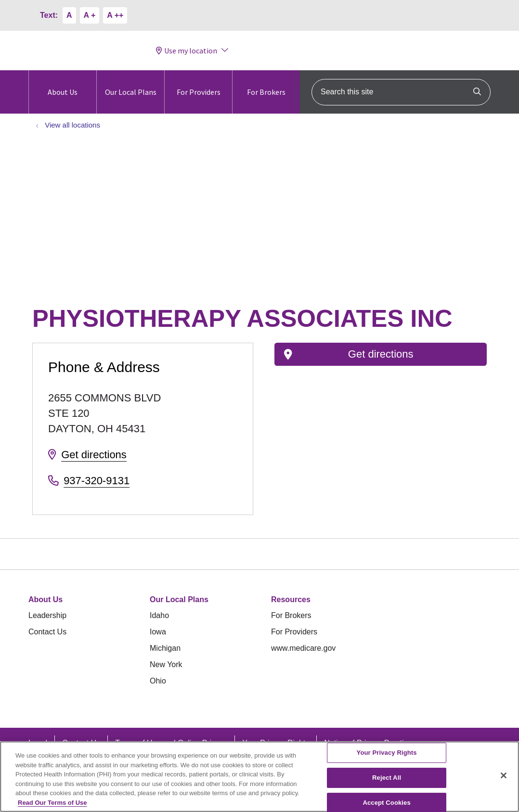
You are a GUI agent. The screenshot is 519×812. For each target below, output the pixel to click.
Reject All (387, 784)
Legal (38, 743)
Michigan (165, 648)
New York (166, 664)
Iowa (158, 632)
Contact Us (47, 632)
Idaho (159, 615)
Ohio (158, 681)
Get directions (94, 455)
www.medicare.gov (303, 648)
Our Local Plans (131, 84)
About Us (63, 84)
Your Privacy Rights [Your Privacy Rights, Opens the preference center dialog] (387, 759)
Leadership (47, 615)
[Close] (504, 782)
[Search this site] (401, 92)
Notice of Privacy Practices (370, 743)
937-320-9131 (97, 481)
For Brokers (266, 84)
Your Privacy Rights (276, 743)
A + (90, 15)
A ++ (115, 15)
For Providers (199, 84)
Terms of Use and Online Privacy (171, 743)
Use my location (187, 51)
